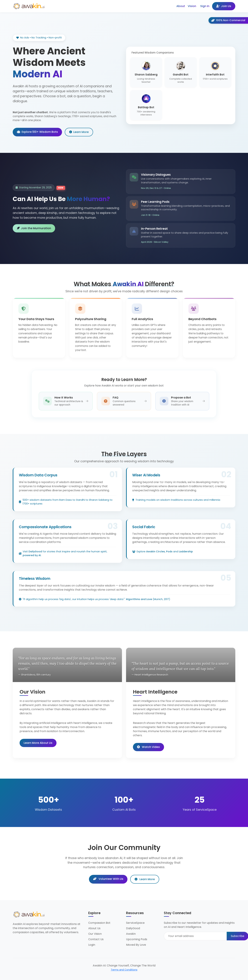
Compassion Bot (99, 923)
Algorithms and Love (139, 599)
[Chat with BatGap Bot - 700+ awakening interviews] (146, 105)
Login (92, 945)
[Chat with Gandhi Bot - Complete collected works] (181, 72)
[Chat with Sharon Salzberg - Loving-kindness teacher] (146, 72)
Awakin (131, 934)
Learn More (79, 132)
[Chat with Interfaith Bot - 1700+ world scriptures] (215, 72)
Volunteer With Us (108, 879)
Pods (169, 551)
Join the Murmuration (34, 228)
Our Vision (95, 934)
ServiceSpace (135, 923)
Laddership (186, 551)
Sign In (205, 6)
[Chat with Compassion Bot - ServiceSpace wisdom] (181, 105)
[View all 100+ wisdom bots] (215, 105)
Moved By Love (136, 945)
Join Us (224, 6)
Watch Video (148, 747)
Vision (192, 6)
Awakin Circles (156, 551)
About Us (94, 928)
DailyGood (35, 551)
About (181, 6)
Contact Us (96, 939)
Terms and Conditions (124, 970)
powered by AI (32, 555)
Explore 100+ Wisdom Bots (37, 132)
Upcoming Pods (137, 939)
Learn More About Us (38, 743)
